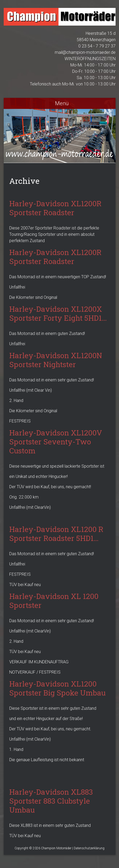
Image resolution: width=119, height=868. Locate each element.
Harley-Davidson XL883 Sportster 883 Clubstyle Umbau (51, 801)
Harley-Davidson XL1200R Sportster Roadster (55, 208)
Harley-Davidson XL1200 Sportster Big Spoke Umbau (57, 688)
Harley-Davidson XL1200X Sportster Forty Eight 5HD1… (58, 313)
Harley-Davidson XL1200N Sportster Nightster (56, 360)
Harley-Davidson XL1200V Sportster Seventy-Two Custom (56, 442)
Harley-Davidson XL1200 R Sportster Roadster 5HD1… (56, 534)
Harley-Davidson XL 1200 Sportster (54, 601)
